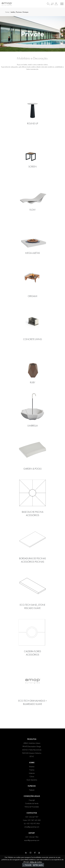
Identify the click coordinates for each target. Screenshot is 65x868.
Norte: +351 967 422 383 (32, 820)
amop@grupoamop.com (32, 827)
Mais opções (38, 865)
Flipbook (32, 790)
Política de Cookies (36, 862)
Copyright (32, 800)
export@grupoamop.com (32, 840)
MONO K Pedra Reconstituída (32, 750)
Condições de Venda (32, 803)
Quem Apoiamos (32, 780)
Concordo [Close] (27, 865)
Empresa (32, 767)
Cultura (32, 776)
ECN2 (32, 756)
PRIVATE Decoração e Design (32, 746)
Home (7, 12)
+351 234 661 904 (32, 837)
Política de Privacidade (32, 807)
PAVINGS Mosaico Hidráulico (32, 753)
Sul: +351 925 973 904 (32, 824)
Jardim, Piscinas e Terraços (19, 12)
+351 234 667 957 (32, 817)
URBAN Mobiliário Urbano (32, 743)
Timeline (32, 770)
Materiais (32, 773)
